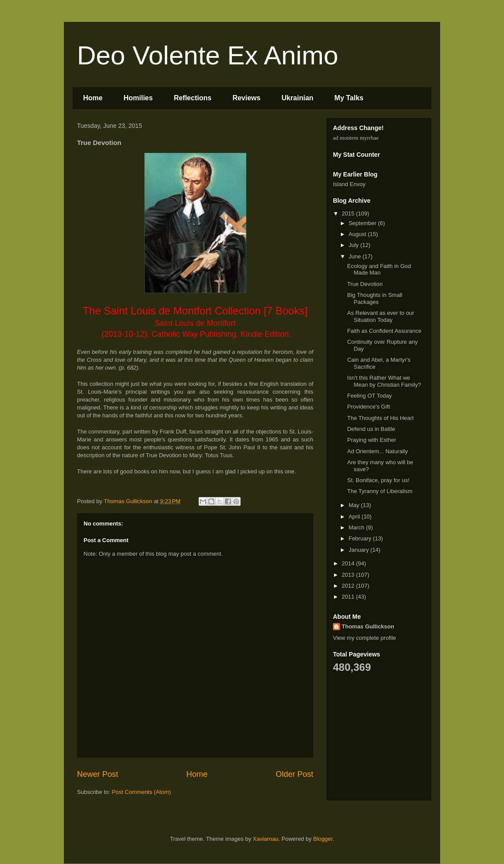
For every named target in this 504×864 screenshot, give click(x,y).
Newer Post (98, 774)
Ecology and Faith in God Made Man (379, 270)
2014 (349, 563)
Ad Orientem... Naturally (377, 451)
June (356, 256)
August (358, 234)
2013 (349, 575)
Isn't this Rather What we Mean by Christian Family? (384, 381)
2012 (349, 586)
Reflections (192, 98)
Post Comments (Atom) (142, 792)
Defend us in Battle (371, 429)
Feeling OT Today (369, 396)
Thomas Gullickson (368, 626)
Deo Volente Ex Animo (208, 55)
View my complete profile (364, 638)
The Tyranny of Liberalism (380, 491)
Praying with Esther (371, 440)
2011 (349, 597)
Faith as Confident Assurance (384, 331)
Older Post (294, 774)
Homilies (138, 98)
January (360, 550)
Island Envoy (349, 184)
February (361, 538)
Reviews (246, 98)
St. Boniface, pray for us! (378, 480)
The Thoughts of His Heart (380, 418)
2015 (349, 213)
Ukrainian (297, 98)
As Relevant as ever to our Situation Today (380, 316)
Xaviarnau (266, 839)
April (355, 517)
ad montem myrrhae (356, 138)
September (363, 223)
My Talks (349, 98)
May (355, 505)
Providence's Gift (368, 407)
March (357, 527)
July (355, 245)
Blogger (323, 839)
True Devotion (365, 284)
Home (93, 98)
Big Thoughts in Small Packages (374, 298)
